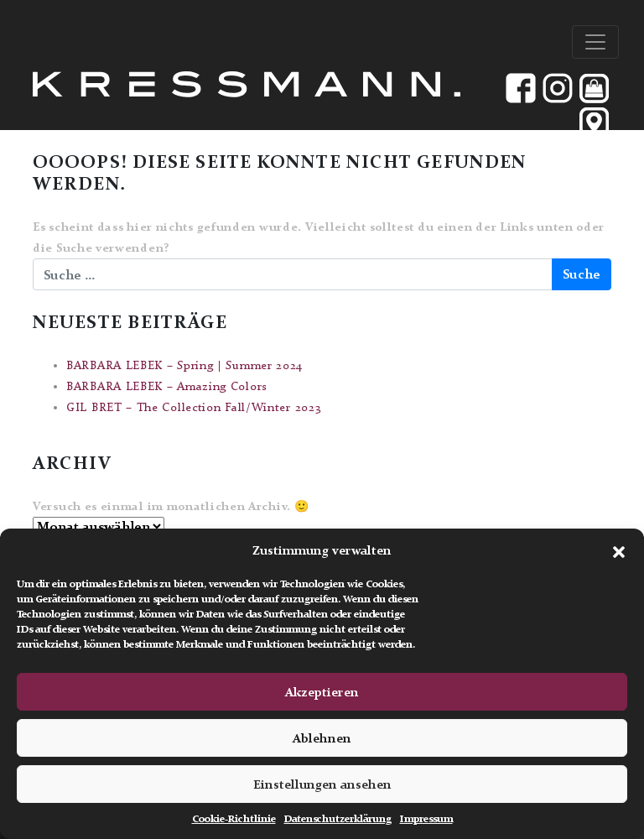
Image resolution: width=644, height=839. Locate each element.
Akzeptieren (322, 692)
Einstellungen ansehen (322, 784)
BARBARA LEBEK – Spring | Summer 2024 (184, 365)
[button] (619, 550)
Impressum (426, 819)
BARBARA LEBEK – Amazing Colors (167, 386)
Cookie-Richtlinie (234, 819)
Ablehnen (322, 738)
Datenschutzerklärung (338, 819)
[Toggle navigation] (595, 42)
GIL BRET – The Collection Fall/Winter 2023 (193, 407)
